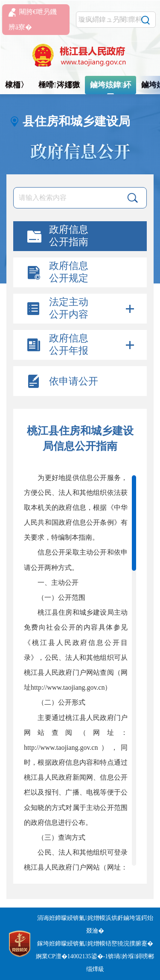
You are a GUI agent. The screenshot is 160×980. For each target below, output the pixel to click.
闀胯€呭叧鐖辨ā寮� (33, 19)
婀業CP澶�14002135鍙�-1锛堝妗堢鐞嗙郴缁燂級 (95, 963)
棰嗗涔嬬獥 (59, 85)
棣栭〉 (17, 85)
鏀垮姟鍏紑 (111, 85)
